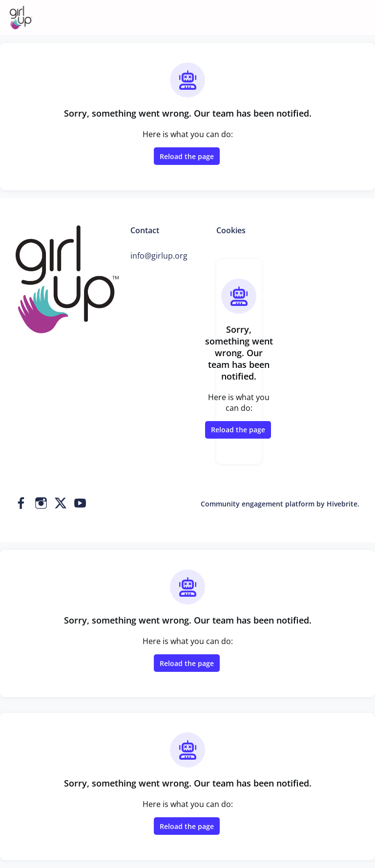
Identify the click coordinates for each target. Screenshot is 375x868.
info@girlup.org (159, 256)
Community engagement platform (258, 504)
